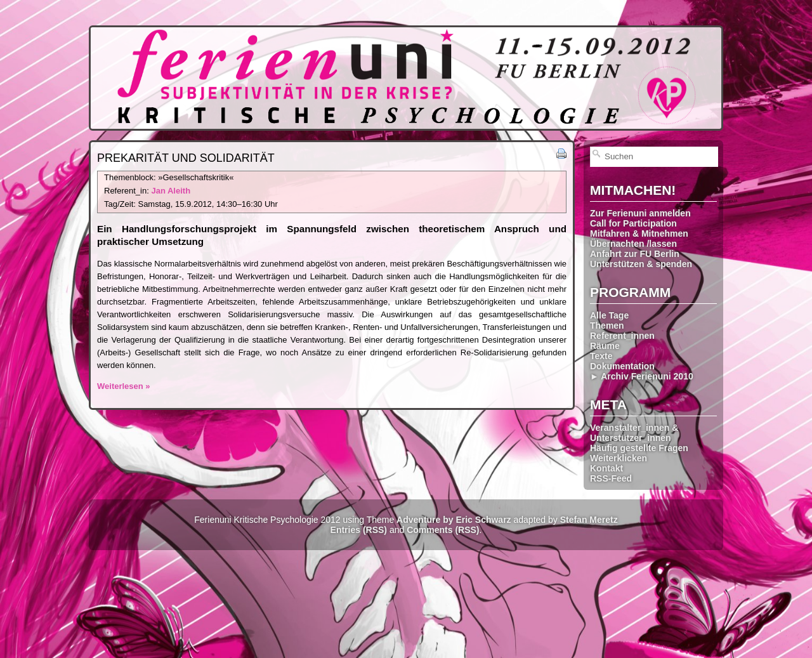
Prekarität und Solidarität (186, 158)
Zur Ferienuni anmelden (640, 213)
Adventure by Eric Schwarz (454, 520)
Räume (605, 346)
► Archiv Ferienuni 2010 (642, 376)
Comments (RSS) (443, 530)
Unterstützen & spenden (641, 264)
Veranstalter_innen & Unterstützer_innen (634, 433)
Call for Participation (633, 223)
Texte (601, 356)
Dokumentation (622, 366)
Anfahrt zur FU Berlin (635, 254)
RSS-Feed (611, 478)
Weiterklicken (619, 458)
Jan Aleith (171, 191)
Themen (607, 326)
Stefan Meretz (589, 520)
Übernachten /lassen (633, 244)
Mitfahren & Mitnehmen (639, 234)
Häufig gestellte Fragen (639, 448)
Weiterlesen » (124, 386)
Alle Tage (609, 315)
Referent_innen (622, 336)
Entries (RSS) (359, 530)
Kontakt (606, 468)
